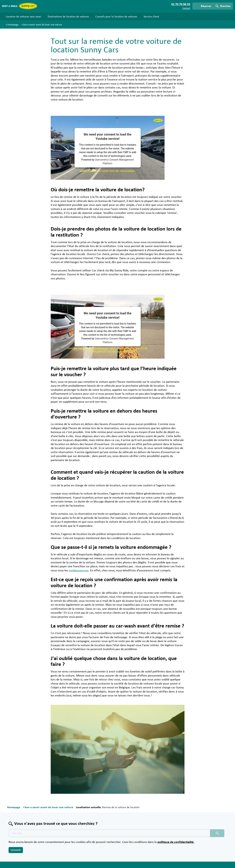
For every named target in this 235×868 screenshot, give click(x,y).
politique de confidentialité (176, 842)
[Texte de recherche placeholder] (109, 833)
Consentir (16, 850)
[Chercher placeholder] (217, 833)
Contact (186, 8)
